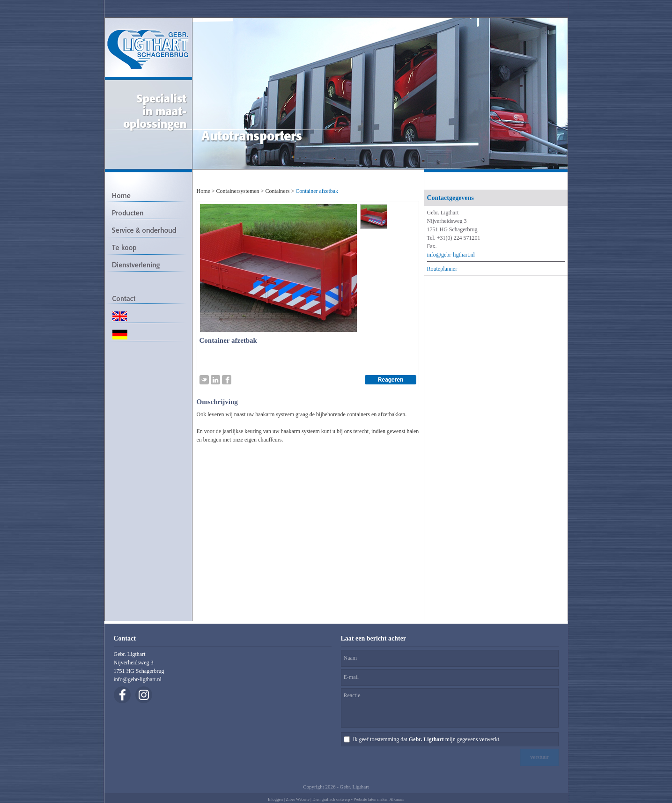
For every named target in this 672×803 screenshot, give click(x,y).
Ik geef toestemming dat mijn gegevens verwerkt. (427, 739)
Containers (277, 191)
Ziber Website (297, 799)
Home (203, 191)
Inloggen (275, 799)
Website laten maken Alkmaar (379, 799)
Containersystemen (238, 191)
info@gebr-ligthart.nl (451, 255)
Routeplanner (442, 269)
